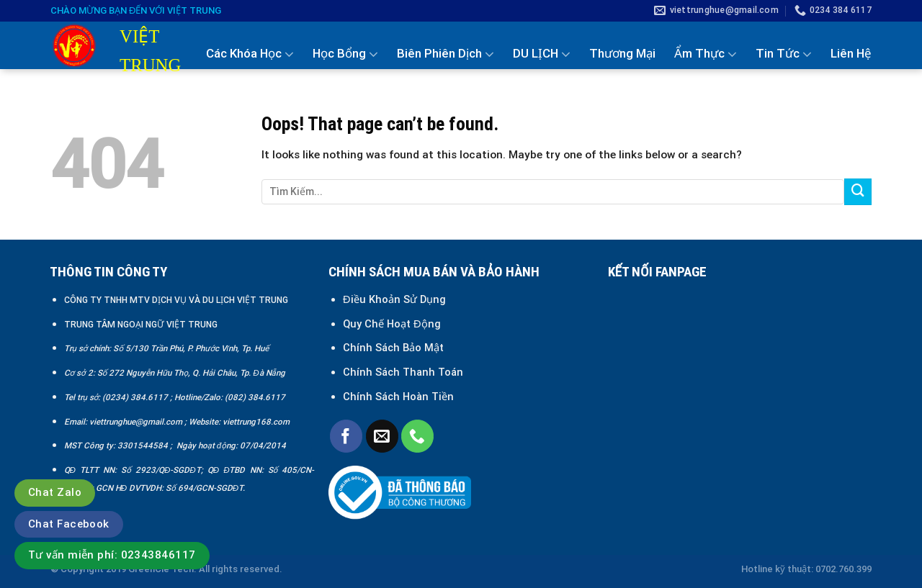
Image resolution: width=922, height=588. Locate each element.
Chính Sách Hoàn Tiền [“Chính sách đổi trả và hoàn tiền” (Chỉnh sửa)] (398, 397)
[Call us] (417, 436)
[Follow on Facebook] (346, 436)
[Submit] (858, 192)
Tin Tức (784, 54)
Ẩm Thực (706, 54)
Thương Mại (622, 53)
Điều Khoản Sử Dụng (394, 299)
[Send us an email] (382, 436)
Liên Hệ (851, 53)
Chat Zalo (55, 492)
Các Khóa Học (250, 54)
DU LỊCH (542, 54)
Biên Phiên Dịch (446, 54)
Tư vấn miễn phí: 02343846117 (112, 555)
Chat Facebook (69, 524)
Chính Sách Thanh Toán (403, 372)
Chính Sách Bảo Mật (395, 348)
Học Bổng (345, 54)
